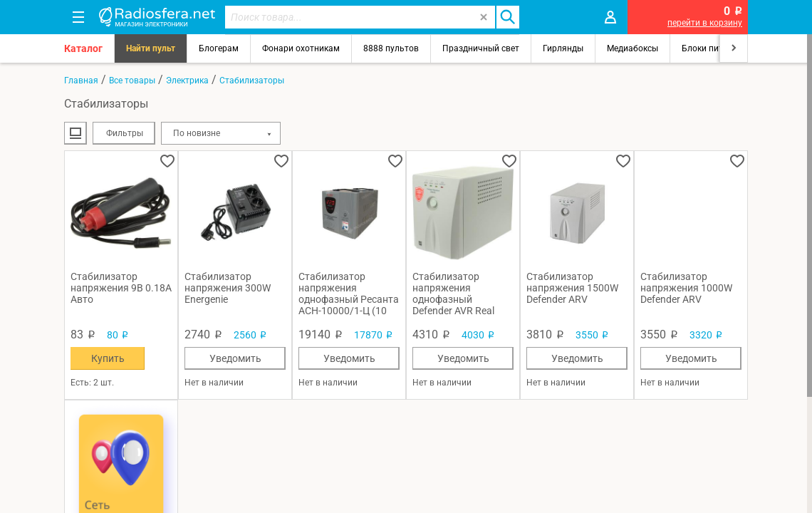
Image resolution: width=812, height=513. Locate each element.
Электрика (187, 81)
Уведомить (235, 358)
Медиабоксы (633, 48)
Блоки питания (712, 48)
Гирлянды (563, 48)
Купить (108, 358)
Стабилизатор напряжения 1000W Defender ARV (686, 288)
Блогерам (219, 48)
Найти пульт (151, 48)
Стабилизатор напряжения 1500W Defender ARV (572, 288)
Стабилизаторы (252, 81)
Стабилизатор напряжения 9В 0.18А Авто (121, 288)
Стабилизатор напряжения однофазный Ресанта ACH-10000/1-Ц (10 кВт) (349, 294)
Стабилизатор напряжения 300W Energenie (228, 288)
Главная (81, 81)
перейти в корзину (705, 23)
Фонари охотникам (301, 48)
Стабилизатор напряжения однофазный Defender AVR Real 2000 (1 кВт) (453, 294)
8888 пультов (391, 48)
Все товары (132, 81)
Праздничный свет (481, 48)
